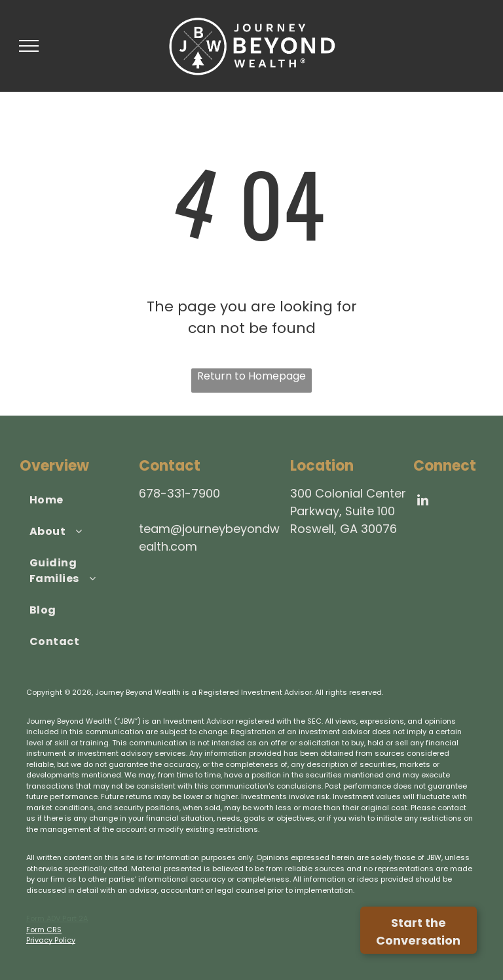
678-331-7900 (179, 493)
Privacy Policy (51, 940)
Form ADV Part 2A (57, 918)
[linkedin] (423, 502)
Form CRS (44, 930)
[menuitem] (74, 500)
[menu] (29, 46)
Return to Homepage (251, 376)
